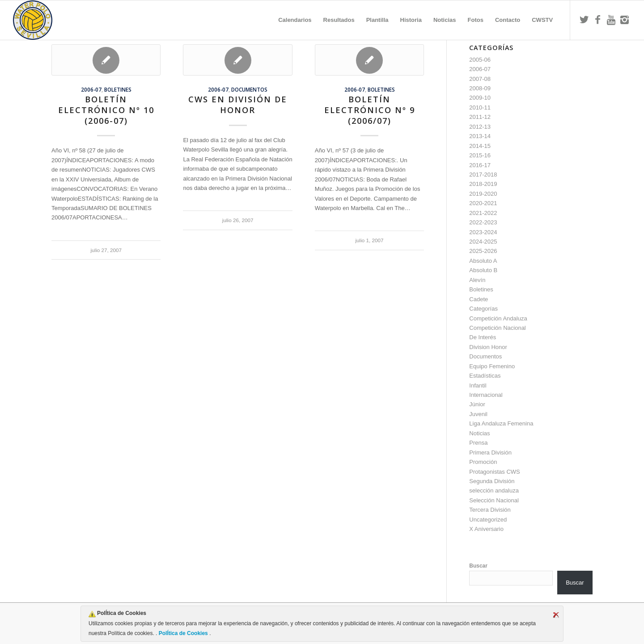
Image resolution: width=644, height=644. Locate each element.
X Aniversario (486, 529)
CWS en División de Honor (238, 105)
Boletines (118, 89)
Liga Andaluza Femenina (501, 423)
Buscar (478, 566)
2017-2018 (483, 175)
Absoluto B (483, 270)
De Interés (483, 337)
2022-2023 (483, 222)
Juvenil (478, 414)
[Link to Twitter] (584, 20)
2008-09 (480, 88)
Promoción (483, 462)
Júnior (477, 404)
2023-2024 (483, 232)
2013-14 (480, 136)
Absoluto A (483, 261)
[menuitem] (295, 20)
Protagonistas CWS (494, 472)
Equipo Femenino (492, 366)
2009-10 (480, 98)
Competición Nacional (497, 328)
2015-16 (480, 155)
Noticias (479, 433)
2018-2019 (483, 184)
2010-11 (480, 107)
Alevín (477, 280)
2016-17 (480, 165)
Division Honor (488, 347)
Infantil (478, 385)
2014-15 (480, 146)
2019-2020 (483, 194)
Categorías (483, 309)
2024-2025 (483, 242)
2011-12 (480, 117)
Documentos (249, 89)
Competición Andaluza (498, 318)
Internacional (486, 395)
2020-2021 (483, 203)
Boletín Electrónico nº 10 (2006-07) (106, 110)
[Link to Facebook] (597, 20)
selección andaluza (494, 490)
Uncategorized (488, 520)
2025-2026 (483, 251)
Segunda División (492, 481)
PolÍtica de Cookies (183, 633)
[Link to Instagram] (624, 20)
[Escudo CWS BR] (33, 20)
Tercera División (490, 510)
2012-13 (480, 127)
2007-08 (480, 79)
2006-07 (91, 89)
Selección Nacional (494, 500)
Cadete (479, 299)
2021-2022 (483, 213)
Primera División (490, 452)
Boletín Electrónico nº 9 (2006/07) (370, 110)
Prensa (478, 443)
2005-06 (480, 60)
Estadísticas (485, 376)
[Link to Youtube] (611, 20)
